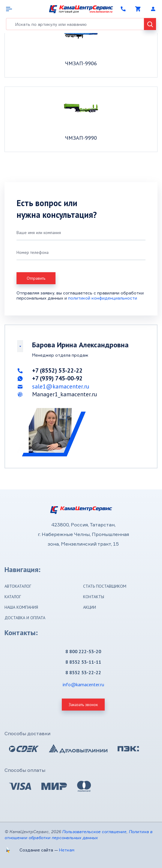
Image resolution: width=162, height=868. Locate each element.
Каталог (13, 597)
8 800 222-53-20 (83, 651)
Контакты (94, 597)
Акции (90, 607)
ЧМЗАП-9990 (81, 138)
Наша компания (21, 607)
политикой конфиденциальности (103, 298)
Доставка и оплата (25, 618)
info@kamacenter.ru (83, 684)
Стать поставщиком (105, 586)
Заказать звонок (83, 705)
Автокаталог (18, 586)
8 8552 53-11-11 (83, 662)
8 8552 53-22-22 (83, 672)
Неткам (67, 850)
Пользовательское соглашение (94, 831)
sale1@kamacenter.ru (61, 386)
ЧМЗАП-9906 (81, 63)
